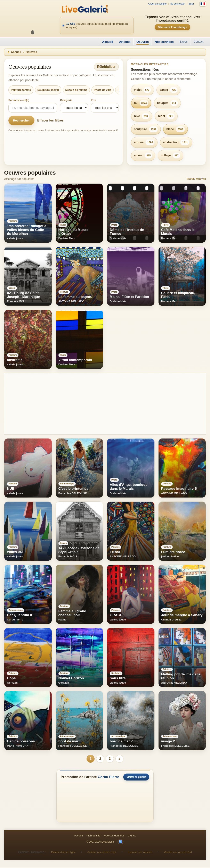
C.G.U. (132, 836)
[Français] (203, 4)
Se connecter (177, 4)
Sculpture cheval (48, 90)
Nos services (164, 42)
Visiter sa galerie (136, 778)
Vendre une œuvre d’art (178, 853)
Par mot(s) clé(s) (19, 100)
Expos (184, 42)
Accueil (108, 42)
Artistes (125, 42)
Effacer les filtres (51, 120)
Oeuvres (143, 42)
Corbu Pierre (108, 778)
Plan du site (94, 836)
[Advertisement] (105, 404)
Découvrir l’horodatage (172, 27)
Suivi (191, 4)
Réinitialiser (106, 67)
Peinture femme (21, 90)
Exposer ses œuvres (140, 853)
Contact (199, 42)
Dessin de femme (76, 90)
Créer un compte (157, 4)
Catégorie (66, 100)
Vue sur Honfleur (114, 836)
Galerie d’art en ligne (63, 853)
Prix (93, 100)
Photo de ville (103, 90)
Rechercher (21, 120)
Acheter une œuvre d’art (102, 853)
